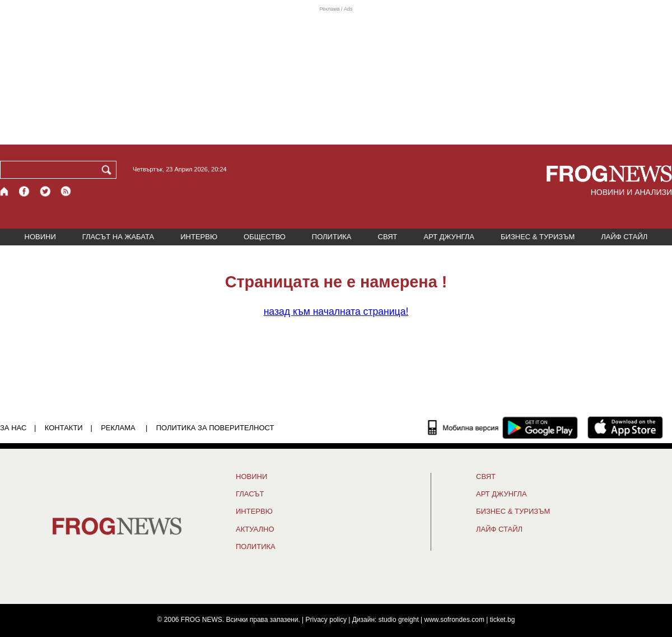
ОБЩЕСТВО (265, 237)
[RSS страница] (66, 191)
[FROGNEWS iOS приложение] (625, 427)
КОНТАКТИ (64, 428)
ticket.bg (503, 620)
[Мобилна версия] (463, 427)
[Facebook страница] (25, 191)
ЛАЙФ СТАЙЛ (624, 237)
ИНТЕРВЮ (199, 237)
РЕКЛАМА (118, 428)
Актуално (255, 529)
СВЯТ (388, 237)
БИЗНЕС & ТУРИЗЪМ (538, 237)
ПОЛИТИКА (332, 237)
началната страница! (336, 311)
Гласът (250, 494)
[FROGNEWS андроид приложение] (540, 427)
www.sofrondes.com (454, 620)
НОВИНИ (40, 237)
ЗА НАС (13, 428)
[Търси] (109, 170)
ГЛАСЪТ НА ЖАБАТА (118, 237)
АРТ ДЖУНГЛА (449, 237)
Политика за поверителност (215, 428)
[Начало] (5, 191)
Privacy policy (326, 620)
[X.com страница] (45, 191)
